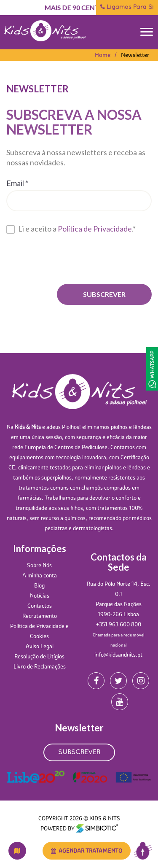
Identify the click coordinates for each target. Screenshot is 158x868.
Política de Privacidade (95, 228)
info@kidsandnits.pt (118, 655)
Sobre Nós (39, 565)
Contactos (40, 606)
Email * (17, 182)
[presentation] (70, 258)
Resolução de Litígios (39, 656)
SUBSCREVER (79, 752)
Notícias (40, 596)
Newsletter (135, 55)
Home (103, 55)
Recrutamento (40, 616)
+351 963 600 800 (119, 624)
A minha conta (40, 575)
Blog (39, 585)
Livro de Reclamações (40, 666)
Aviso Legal (40, 646)
